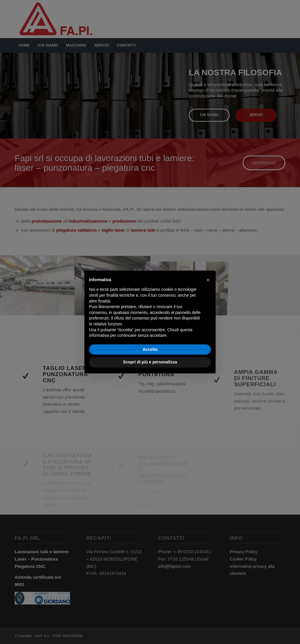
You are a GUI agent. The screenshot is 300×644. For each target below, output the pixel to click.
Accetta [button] (150, 349)
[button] (208, 280)
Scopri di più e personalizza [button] (150, 362)
